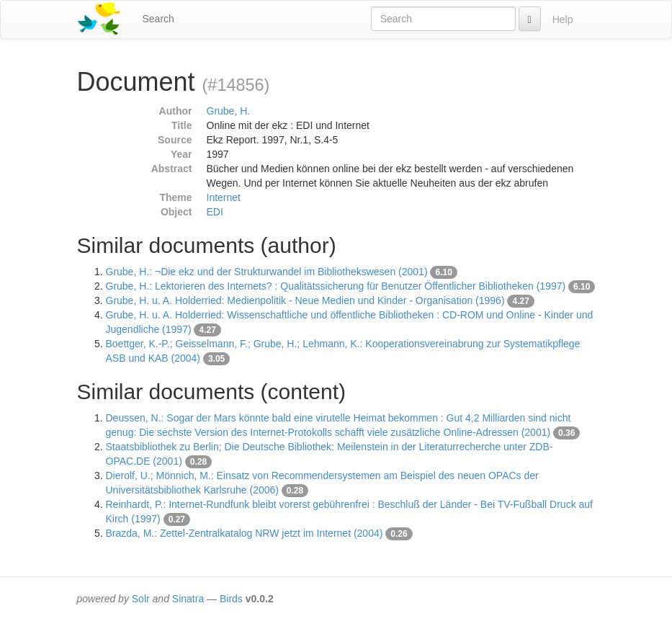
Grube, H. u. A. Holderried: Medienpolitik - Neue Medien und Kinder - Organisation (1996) (305, 300)
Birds (231, 599)
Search (158, 19)
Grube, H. (229, 111)
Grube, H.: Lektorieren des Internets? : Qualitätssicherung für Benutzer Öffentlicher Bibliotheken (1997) (336, 286)
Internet (224, 197)
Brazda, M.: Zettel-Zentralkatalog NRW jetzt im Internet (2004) (245, 533)
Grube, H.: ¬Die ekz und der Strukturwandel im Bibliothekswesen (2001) (267, 272)
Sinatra (188, 599)
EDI (215, 212)
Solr (141, 599)
